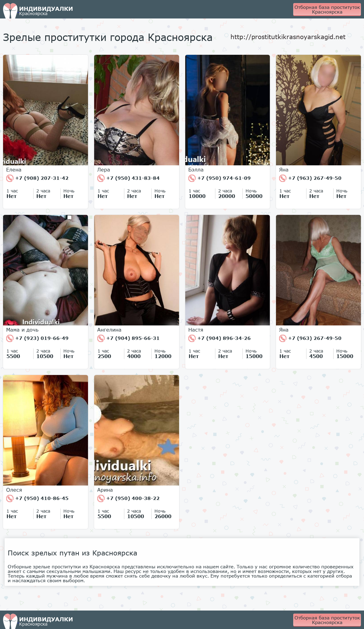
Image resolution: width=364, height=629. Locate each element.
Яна (284, 170)
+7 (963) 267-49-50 (310, 178)
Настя (196, 330)
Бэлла (196, 170)
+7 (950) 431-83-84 (128, 178)
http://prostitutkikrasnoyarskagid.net (288, 37)
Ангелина (109, 330)
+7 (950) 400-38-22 (128, 498)
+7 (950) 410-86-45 (37, 498)
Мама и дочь (22, 330)
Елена (14, 170)
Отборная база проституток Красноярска (327, 9)
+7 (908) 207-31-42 (37, 178)
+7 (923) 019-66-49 (37, 338)
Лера (104, 170)
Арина (105, 490)
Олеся (14, 490)
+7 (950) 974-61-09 (220, 178)
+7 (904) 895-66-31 (128, 338)
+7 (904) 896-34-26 (220, 338)
